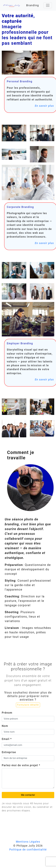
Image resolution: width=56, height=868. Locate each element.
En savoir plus (44, 106)
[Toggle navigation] (48, 5)
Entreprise (9, 752)
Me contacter (28, 795)
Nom (5, 726)
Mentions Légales (28, 842)
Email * (7, 739)
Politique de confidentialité (28, 850)
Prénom (7, 713)
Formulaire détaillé (28, 705)
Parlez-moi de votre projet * (21, 765)
